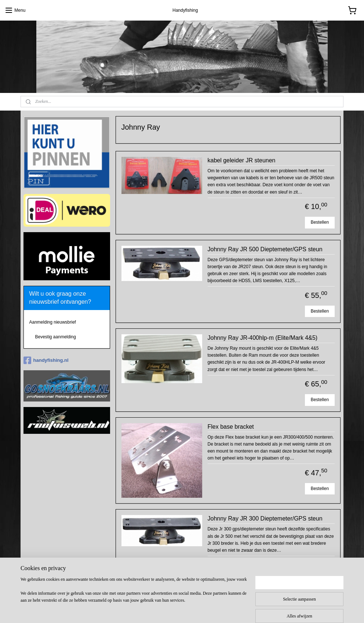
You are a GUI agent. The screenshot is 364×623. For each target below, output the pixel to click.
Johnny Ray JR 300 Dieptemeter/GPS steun (265, 518)
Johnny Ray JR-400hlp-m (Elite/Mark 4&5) (263, 338)
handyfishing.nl (46, 360)
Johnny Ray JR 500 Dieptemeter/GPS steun (265, 249)
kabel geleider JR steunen (242, 160)
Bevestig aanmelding (56, 337)
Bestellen (320, 222)
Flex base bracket (231, 426)
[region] (134, 597)
